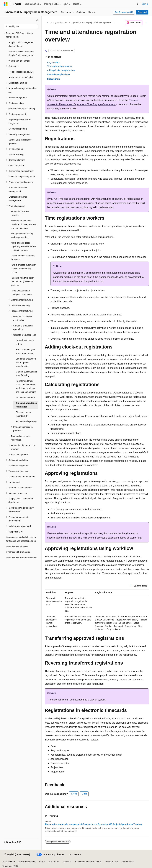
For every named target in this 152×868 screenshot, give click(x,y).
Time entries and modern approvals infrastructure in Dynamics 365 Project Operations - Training (93, 824)
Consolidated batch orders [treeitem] (25, 342)
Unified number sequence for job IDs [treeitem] (23, 258)
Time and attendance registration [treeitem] (26, 405)
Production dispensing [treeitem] (26, 421)
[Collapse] (37, 20)
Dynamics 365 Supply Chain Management (92, 22)
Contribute (54, 862)
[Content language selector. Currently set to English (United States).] (17, 855)
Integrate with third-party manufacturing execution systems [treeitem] (22, 282)
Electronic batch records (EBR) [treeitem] (23, 414)
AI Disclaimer (9, 862)
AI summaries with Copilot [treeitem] (21, 77)
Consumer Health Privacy (87, 862)
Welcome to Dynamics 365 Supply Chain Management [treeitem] (21, 54)
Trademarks (127, 862)
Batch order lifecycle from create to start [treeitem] (25, 351)
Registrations (53, 62)
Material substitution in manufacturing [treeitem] (26, 374)
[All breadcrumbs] (47, 23)
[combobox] (21, 27)
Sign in (145, 4)
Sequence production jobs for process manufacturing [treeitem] (26, 362)
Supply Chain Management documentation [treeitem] (21, 44)
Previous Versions (27, 862)
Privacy (66, 862)
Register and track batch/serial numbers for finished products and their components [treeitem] (26, 387)
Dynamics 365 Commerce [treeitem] (18, 552)
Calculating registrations (58, 74)
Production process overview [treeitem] (20, 213)
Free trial (142, 12)
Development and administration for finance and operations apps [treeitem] (21, 539)
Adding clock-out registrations (61, 70)
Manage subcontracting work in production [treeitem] (22, 236)
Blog (41, 862)
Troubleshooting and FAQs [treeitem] (21, 72)
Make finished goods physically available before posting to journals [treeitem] (23, 247)
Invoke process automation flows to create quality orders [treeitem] (24, 269)
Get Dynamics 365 (124, 12)
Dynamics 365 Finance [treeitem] (17, 547)
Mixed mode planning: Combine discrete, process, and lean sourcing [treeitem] (24, 224)
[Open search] (138, 4)
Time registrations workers (60, 66)
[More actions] (146, 23)
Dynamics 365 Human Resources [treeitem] (22, 558)
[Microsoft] (6, 4)
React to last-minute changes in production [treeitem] (21, 293)
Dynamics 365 (60, 22)
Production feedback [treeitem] (25, 398)
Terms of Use (111, 862)
